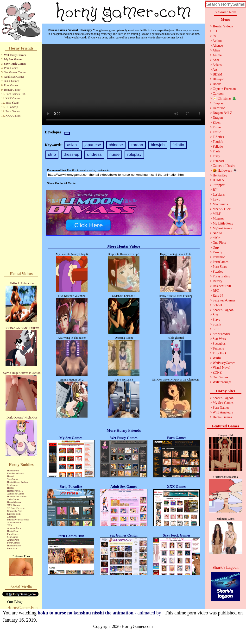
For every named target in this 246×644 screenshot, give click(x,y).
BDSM (217, 74)
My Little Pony (223, 223)
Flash (216, 151)
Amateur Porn (14, 522)
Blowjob (218, 79)
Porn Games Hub (16, 94)
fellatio (178, 145)
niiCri (217, 238)
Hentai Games (14, 502)
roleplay (134, 154)
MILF (217, 214)
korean (137, 145)
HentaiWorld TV (15, 491)
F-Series (218, 137)
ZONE (217, 372)
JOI (215, 190)
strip (52, 154)
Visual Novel (221, 368)
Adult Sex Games (14, 77)
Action (217, 41)
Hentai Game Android (18, 482)
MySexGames (222, 228)
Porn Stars (12, 548)
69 (214, 36)
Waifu (217, 358)
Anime (217, 55)
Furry (216, 156)
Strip (216, 329)
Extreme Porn (14, 514)
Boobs (217, 84)
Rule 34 (218, 296)
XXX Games (12, 81)
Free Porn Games (16, 473)
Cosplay (218, 103)
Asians (217, 65)
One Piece (219, 243)
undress (94, 154)
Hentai (10, 476)
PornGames (220, 262)
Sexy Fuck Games (15, 64)
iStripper (218, 185)
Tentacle (218, 348)
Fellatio (218, 147)
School (217, 305)
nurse (115, 154)
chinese (116, 145)
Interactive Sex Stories (18, 520)
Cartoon (218, 94)
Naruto (217, 233)
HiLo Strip (12, 107)
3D (215, 31)
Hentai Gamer (12, 90)
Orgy (216, 247)
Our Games (220, 377)
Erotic (217, 132)
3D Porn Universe (16, 508)
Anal (216, 60)
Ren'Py (217, 281)
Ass (215, 70)
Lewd (216, 199)
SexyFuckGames (224, 300)
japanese (93, 145)
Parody (217, 252)
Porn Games (11, 68)
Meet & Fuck (222, 209)
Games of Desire (224, 166)
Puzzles (218, 272)
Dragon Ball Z (222, 113)
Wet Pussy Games (15, 55)
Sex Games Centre (15, 72)
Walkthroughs (222, 382)
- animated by (100, 613)
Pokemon (219, 257)
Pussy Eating (221, 276)
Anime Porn (13, 540)
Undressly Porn (15, 511)
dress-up (71, 154)
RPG (216, 291)
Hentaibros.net (14, 546)
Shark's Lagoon (223, 310)
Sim (215, 315)
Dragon (218, 118)
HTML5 (218, 180)
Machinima (220, 204)
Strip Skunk (12, 103)
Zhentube (12, 517)
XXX (10, 525)
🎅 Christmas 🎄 (224, 98)
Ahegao (218, 46)
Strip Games (13, 499)
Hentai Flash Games (17, 497)
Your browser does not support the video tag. (124, 84)
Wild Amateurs (223, 412)
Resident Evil (222, 286)
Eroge (217, 127)
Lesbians (219, 195)
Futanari (218, 161)
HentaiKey (220, 175)
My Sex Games (13, 59)
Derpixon (219, 108)
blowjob (158, 145)
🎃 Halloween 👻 (225, 171)
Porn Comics (13, 543)
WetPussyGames (224, 363)
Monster (218, 219)
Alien (216, 50)
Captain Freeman (224, 89)
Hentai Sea (13, 531)
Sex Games (13, 479)
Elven (217, 122)
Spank (217, 324)
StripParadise (222, 334)
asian (72, 145)
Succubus (219, 344)
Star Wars (219, 339)
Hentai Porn (13, 471)
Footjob (218, 142)
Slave (216, 320)
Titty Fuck (220, 353)
